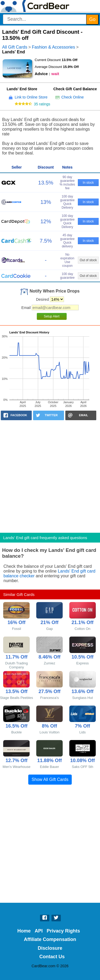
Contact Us (52, 957)
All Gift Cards (15, 47)
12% (46, 221)
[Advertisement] (50, 475)
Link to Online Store (31, 97)
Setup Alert (52, 316)
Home (24, 931)
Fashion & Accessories (54, 47)
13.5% (46, 183)
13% (46, 202)
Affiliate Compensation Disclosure (50, 944)
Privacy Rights (63, 931)
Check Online (73, 97)
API (39, 931)
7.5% (46, 241)
